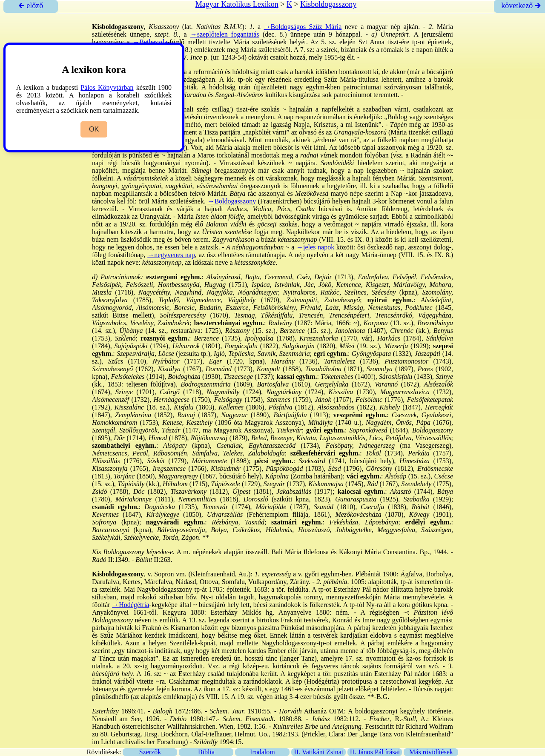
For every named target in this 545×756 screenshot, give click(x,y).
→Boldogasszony (232, 201)
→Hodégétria (131, 605)
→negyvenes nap (171, 255)
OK (94, 129)
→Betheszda (150, 42)
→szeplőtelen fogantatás (225, 34)
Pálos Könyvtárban (107, 87)
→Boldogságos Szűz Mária (303, 27)
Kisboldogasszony (328, 4)
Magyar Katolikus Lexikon (237, 4)
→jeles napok (315, 247)
